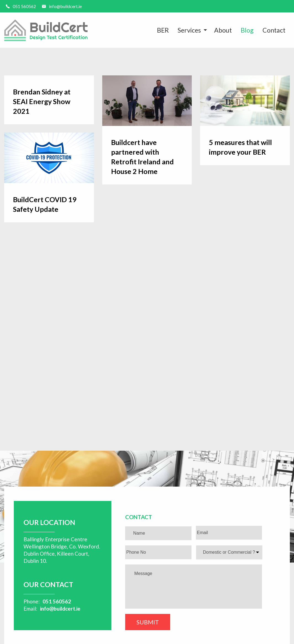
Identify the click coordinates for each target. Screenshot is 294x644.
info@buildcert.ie (60, 609)
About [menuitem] (223, 30)
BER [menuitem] (163, 30)
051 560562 (57, 601)
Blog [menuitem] (247, 30)
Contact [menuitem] (274, 30)
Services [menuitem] (189, 30)
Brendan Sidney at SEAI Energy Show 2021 (42, 101)
